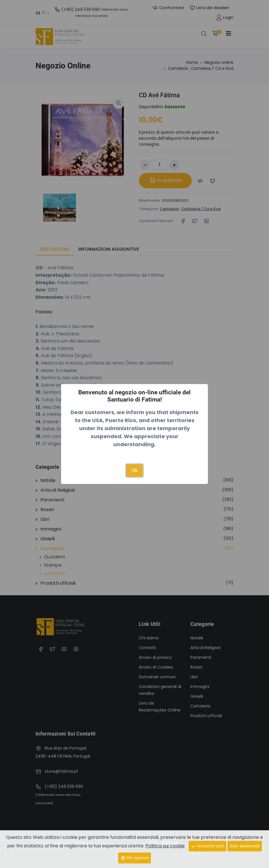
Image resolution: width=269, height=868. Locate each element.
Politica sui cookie (165, 846)
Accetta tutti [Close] (207, 846)
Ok (134, 470)
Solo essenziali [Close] (245, 846)
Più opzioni (134, 858)
